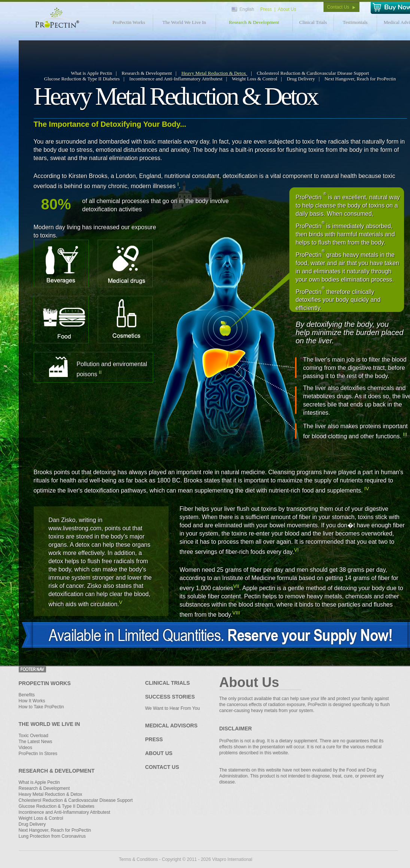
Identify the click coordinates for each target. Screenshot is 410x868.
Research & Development (254, 22)
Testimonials (355, 22)
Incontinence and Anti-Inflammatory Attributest (176, 79)
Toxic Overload (34, 736)
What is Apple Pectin (91, 73)
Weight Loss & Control (254, 79)
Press (266, 9)
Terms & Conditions (139, 859)
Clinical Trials (313, 22)
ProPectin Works (129, 22)
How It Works (32, 701)
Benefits (27, 695)
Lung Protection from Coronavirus (52, 836)
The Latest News (36, 742)
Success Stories (170, 697)
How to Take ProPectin (41, 707)
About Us (287, 9)
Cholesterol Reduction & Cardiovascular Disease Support (313, 73)
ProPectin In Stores (38, 754)
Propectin (56, 18)
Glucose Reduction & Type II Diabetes (82, 79)
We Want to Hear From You (173, 708)
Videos (25, 748)
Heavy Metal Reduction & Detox (214, 73)
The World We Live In (184, 22)
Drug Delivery (301, 79)
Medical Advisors (171, 726)
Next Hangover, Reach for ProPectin (360, 79)
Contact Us (338, 7)
